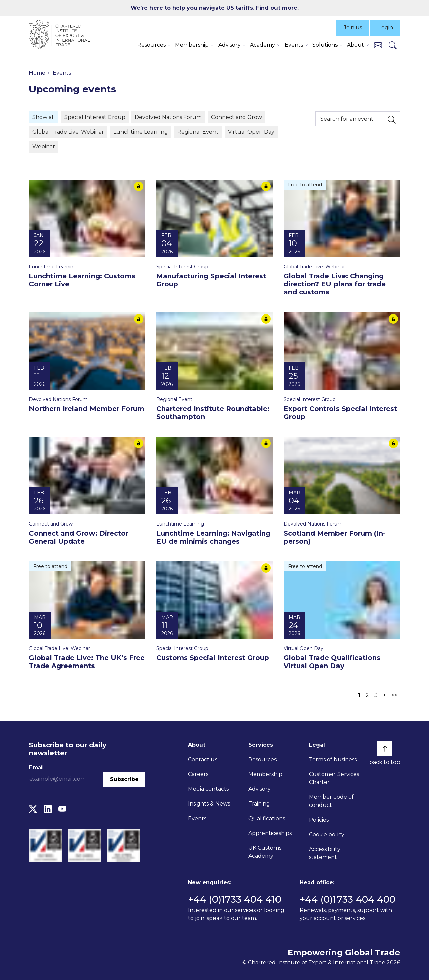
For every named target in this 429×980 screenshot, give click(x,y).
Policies (319, 820)
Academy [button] (263, 45)
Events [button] (294, 45)
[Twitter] (33, 809)
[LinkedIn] (48, 809)
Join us (353, 28)
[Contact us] (378, 45)
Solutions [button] (325, 45)
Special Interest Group (95, 117)
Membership (265, 774)
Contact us (203, 759)
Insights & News (209, 804)
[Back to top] (385, 749)
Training (259, 804)
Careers (198, 774)
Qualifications (267, 818)
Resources (262, 759)
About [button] (355, 45)
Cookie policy (327, 834)
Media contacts (208, 789)
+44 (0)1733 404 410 (235, 899)
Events (62, 73)
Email (36, 767)
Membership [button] (192, 45)
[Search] (393, 45)
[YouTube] (62, 809)
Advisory (260, 789)
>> (394, 695)
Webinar (44, 147)
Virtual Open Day (251, 132)
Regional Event (198, 132)
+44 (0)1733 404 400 (348, 899)
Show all (44, 117)
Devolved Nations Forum (168, 117)
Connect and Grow (237, 117)
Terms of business (333, 759)
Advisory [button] (229, 45)
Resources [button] (151, 45)
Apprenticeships (270, 833)
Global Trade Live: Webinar (68, 132)
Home (37, 73)
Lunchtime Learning (141, 132)
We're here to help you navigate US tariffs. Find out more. (215, 8)
